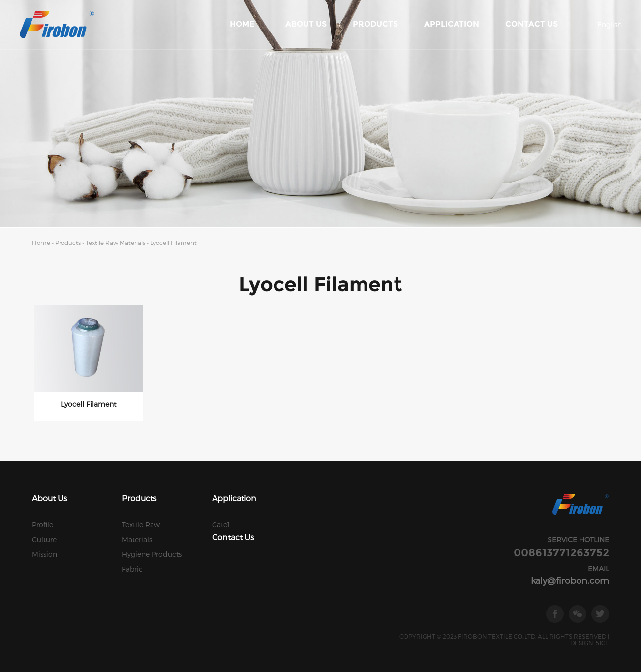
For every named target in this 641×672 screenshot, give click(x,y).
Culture (44, 539)
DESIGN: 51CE (590, 643)
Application (452, 24)
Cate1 (221, 525)
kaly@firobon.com (570, 580)
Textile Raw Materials (116, 243)
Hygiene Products (152, 554)
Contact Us (532, 24)
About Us (306, 24)
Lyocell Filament (173, 243)
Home (242, 24)
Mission (45, 554)
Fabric (132, 569)
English (610, 24)
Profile (43, 525)
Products (375, 24)
